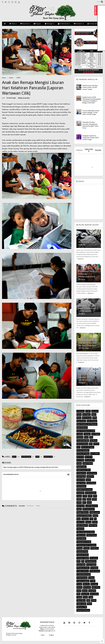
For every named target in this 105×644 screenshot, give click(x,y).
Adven (79, 414)
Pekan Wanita (81, 538)
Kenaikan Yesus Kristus (84, 489)
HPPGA (96, 444)
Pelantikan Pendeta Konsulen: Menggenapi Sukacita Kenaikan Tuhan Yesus (90, 125)
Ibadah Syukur (81, 467)
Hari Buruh (94, 440)
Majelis (79, 509)
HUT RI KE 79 (90, 460)
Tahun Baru (85, 594)
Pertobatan (94, 558)
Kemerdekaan (81, 486)
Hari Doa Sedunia (82, 444)
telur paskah (94, 594)
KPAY (90, 496)
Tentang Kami (93, 24)
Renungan (50, 24)
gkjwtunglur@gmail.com (49, 631)
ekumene (80, 437)
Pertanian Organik (83, 558)
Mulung (95, 516)
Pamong (88, 522)
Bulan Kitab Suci (82, 427)
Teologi (79, 597)
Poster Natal (81, 565)
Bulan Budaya (81, 421)
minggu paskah (95, 512)
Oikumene (85, 519)
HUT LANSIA (95, 453)
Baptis (94, 414)
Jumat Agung (81, 476)
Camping (80, 434)
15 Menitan (81, 411)
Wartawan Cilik (82, 607)
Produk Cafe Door (83, 571)
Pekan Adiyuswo (82, 525)
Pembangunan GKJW (84, 542)
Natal (79, 519)
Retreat (79, 587)
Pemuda (80, 548)
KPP (84, 499)
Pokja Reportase (91, 561)
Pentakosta (94, 548)
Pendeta (86, 548)
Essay (86, 437)
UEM (88, 600)
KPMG (79, 499)
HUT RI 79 (89, 457)
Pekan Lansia (81, 535)
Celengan (87, 434)
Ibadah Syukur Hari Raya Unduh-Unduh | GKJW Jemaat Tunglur (90, 87)
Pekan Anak (93, 525)
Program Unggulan (83, 581)
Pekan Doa (80, 529)
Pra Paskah (94, 568)
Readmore (81, 259)
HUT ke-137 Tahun (83, 453)
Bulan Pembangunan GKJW (86, 431)
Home (4, 78)
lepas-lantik (81, 506)
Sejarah (85, 591)
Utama (13, 24)
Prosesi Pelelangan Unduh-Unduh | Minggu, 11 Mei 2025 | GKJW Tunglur (91, 112)
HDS (91, 444)
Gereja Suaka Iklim (83, 440)
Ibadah (79, 463)
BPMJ (95, 418)
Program (37, 24)
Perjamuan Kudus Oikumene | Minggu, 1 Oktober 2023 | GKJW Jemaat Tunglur (88, 377)
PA (95, 519)
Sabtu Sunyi (96, 587)
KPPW (79, 502)
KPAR (18, 78)
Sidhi (78, 594)
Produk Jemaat (64, 24)
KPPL (89, 499)
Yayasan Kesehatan (83, 610)
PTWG (93, 581)
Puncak (79, 584)
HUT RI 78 (80, 457)
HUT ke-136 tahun (83, 450)
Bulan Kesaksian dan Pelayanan (87, 424)
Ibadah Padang (88, 463)
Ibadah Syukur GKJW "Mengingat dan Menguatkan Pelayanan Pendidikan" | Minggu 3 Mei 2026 (92, 100)
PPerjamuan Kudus (83, 568)
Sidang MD (92, 591)
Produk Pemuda (82, 578)
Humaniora (79, 24)
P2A (91, 519)
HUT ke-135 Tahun (88, 447)
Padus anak (81, 522)
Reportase (25, 24)
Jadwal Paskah (92, 473)
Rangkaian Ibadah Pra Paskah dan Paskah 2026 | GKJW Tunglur (91, 138)
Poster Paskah (91, 565)
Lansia (89, 502)
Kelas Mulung (91, 483)
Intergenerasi (81, 473)
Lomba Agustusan (92, 506)
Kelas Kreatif (81, 483)
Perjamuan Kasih (82, 551)
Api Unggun (86, 414)
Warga (89, 604)
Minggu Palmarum (83, 512)
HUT (78, 447)
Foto (91, 437)
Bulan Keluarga (92, 421)
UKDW (94, 600)
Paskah (95, 522)
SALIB (79, 591)
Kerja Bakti (80, 493)
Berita (11, 78)
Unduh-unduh (81, 604)
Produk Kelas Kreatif (84, 574)
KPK (95, 496)
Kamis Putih (81, 480)
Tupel (91, 597)
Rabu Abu (86, 584)
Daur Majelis (96, 434)
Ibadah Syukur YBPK (84, 470)
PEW (78, 561)
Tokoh (85, 597)
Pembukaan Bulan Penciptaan (86, 545)
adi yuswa (95, 411)
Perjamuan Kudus (83, 555)
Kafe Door (90, 476)
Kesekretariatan (91, 493)
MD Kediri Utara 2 (89, 509)
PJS (83, 561)
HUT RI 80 (80, 460)
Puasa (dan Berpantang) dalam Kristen (87, 242)
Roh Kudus (87, 587)
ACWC (88, 411)
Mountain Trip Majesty (84, 516)
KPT (84, 502)
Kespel (79, 496)
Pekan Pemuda (92, 535)
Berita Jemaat (87, 418)
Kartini (88, 480)
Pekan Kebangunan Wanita (86, 532)
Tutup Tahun (81, 600)
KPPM (94, 499)
